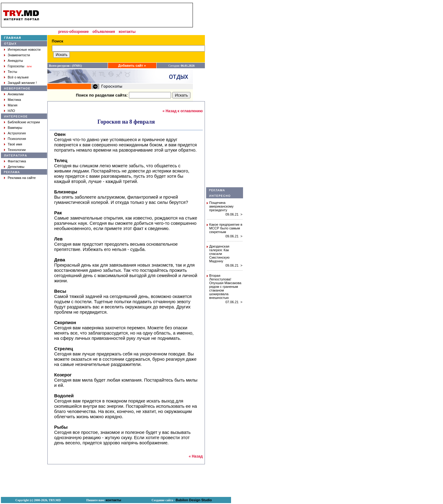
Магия (13, 105)
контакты (127, 32)
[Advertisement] (225, 95)
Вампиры (15, 128)
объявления (104, 32)
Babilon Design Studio (194, 500)
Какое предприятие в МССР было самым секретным (226, 228)
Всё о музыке (18, 77)
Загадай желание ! (22, 83)
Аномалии (16, 94)
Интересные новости (24, 50)
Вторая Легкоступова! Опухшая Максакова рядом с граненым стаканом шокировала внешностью (225, 287)
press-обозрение (73, 32)
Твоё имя (15, 144)
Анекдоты (15, 61)
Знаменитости (19, 55)
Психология (17, 139)
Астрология (17, 133)
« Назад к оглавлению (183, 111)
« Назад (196, 456)
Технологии (17, 150)
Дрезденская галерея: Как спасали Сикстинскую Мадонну (219, 254)
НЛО (11, 111)
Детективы (16, 167)
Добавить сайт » (132, 65)
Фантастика (17, 161)
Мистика (14, 100)
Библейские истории (24, 122)
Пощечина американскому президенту (221, 206)
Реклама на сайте (22, 178)
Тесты (12, 72)
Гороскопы (16, 66)
